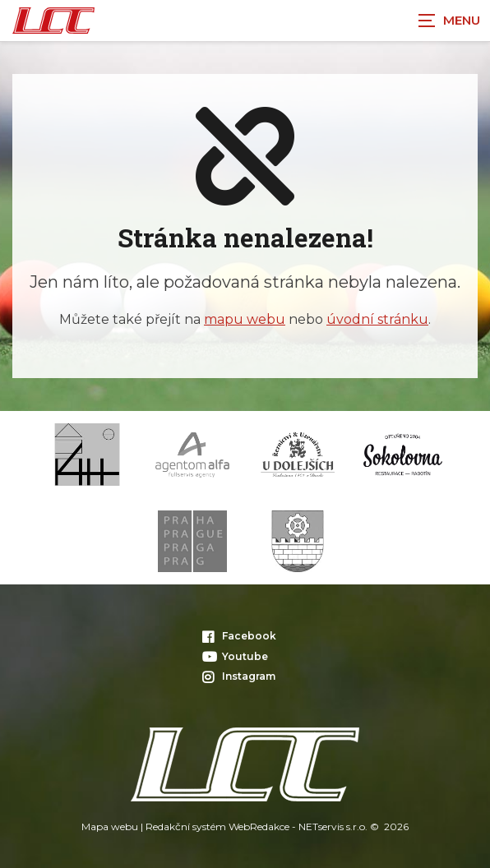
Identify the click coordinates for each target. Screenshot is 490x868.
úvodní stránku (377, 319)
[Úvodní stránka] (53, 21)
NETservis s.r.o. (333, 826)
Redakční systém (186, 826)
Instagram (239, 676)
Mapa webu (110, 826)
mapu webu (245, 319)
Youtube (235, 656)
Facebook (239, 636)
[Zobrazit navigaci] (449, 21)
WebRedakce (259, 826)
